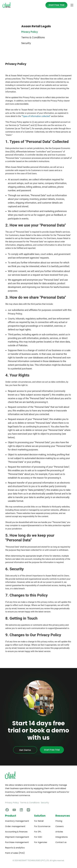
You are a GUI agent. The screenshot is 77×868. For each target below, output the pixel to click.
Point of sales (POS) (15, 853)
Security (45, 803)
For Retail (39, 821)
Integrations (62, 837)
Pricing (59, 821)
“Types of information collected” (36, 116)
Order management (15, 826)
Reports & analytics (15, 848)
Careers (59, 826)
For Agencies (41, 842)
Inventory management (17, 821)
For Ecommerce (42, 826)
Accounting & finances (16, 832)
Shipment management (17, 837)
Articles (59, 832)
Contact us (61, 842)
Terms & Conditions (30, 803)
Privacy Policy (12, 803)
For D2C (38, 837)
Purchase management (17, 842)
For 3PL (38, 832)
